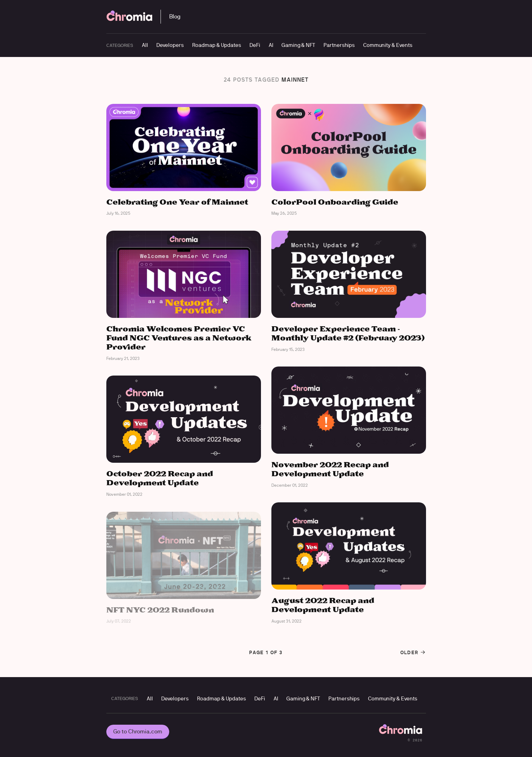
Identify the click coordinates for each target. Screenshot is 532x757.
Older (413, 652)
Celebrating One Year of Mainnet (177, 202)
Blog (175, 17)
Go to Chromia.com (138, 731)
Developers (170, 45)
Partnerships (339, 45)
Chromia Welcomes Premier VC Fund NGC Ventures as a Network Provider (179, 338)
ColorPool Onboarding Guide (335, 202)
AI (271, 45)
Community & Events (388, 45)
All (145, 45)
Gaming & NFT (298, 45)
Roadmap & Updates (217, 45)
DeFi (255, 45)
